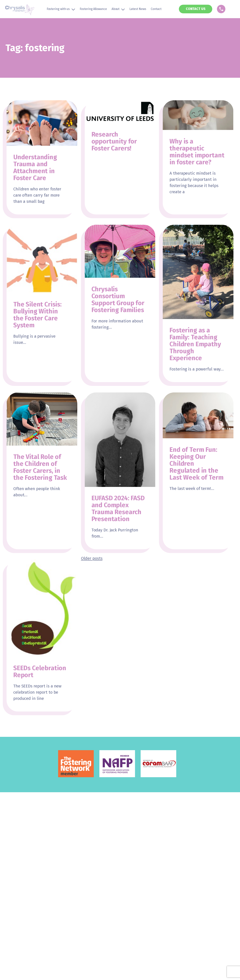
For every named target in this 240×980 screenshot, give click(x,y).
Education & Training (97, 880)
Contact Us (166, 867)
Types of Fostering (19, 861)
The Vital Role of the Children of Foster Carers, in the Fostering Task (40, 467)
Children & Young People (99, 873)
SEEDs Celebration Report (40, 671)
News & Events (169, 861)
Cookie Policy (90, 910)
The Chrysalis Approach (99, 861)
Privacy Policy (65, 910)
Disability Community (20, 886)
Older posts (92, 558)
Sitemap (111, 910)
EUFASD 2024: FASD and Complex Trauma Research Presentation (118, 508)
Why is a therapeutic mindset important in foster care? (197, 152)
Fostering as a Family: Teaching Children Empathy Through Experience (195, 344)
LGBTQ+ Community (19, 880)
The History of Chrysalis (99, 867)
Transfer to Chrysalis (20, 867)
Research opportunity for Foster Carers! (114, 141)
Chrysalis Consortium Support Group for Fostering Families (118, 300)
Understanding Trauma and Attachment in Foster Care (35, 167)
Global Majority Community (25, 873)
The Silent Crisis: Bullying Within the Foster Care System (37, 315)
